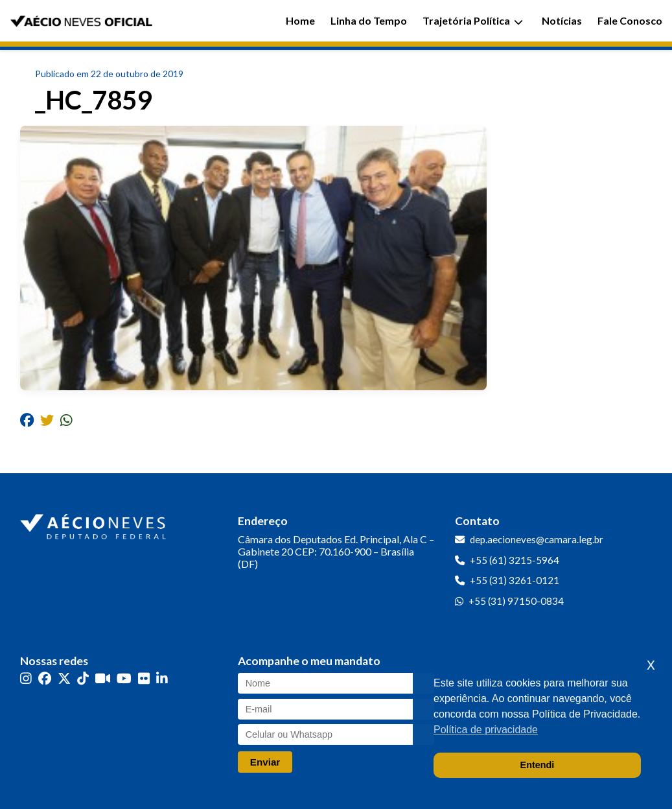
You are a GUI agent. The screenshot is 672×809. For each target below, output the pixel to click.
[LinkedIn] (162, 678)
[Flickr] (144, 678)
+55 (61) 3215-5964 (515, 560)
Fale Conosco (630, 20)
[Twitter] (64, 678)
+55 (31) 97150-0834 (516, 601)
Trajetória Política (473, 20)
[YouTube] (124, 678)
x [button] (651, 664)
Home (300, 20)
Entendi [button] (538, 765)
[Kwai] (103, 678)
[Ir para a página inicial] (95, 524)
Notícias (562, 20)
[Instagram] (26, 678)
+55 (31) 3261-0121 (515, 580)
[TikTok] (83, 678)
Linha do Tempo (369, 20)
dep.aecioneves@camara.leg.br (537, 539)
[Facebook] (45, 678)
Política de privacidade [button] (486, 730)
